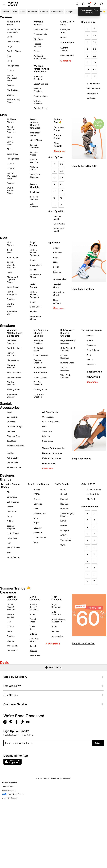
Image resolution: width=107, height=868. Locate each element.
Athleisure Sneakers (38, 78)
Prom (63, 37)
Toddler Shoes (10, 251)
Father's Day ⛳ (58, 121)
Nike (55, 262)
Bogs (63, 489)
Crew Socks (12, 463)
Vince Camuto (13, 557)
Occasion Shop (65, 31)
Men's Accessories (52, 453)
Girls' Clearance (56, 613)
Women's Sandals (38, 23)
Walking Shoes (40, 108)
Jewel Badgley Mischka (67, 515)
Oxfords (10, 168)
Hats (44, 426)
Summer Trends (65, 49)
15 (61, 205)
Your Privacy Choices (13, 794)
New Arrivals (67, 56)
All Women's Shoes (13, 23)
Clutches (11, 422)
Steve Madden (13, 548)
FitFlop (10, 521)
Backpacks (12, 417)
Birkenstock (12, 497)
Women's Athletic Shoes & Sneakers (41, 69)
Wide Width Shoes (12, 312)
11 (88, 76)
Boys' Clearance (56, 606)
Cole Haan (12, 511)
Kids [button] (22, 12)
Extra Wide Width (59, 230)
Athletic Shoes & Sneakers (14, 31)
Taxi (9, 552)
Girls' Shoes (33, 286)
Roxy (9, 543)
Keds (36, 509)
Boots (9, 37)
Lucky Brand (13, 533)
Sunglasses (47, 441)
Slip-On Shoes (13, 90)
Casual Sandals (41, 29)
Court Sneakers (41, 84)
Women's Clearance (12, 598)
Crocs (56, 257)
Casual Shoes (13, 41)
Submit (98, 743)
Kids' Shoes (10, 244)
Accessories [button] (57, 12)
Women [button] (6, 12)
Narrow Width (93, 84)
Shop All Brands (90, 507)
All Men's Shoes (12, 121)
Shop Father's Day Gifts (84, 166)
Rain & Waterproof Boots (12, 78)
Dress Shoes (13, 154)
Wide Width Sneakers (36, 176)
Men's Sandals (35, 186)
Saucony (38, 528)
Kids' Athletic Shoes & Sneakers (67, 333)
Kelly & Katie (93, 494)
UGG (63, 545)
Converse (58, 253)
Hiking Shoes (13, 66)
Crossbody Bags (14, 426)
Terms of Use (7, 786)
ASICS (90, 340)
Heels (9, 61)
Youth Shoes (13, 257)
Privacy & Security (9, 782)
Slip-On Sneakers (38, 102)
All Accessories (50, 412)
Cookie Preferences (10, 798)
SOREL (64, 535)
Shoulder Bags (14, 436)
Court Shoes (36, 140)
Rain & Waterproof (12, 293)
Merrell (64, 526)
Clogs (9, 46)
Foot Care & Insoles (51, 422)
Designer (70, 12)
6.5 (94, 42)
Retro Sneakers (14, 372)
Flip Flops (38, 39)
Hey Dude (65, 504)
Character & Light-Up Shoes (12, 280)
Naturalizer (12, 538)
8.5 (94, 56)
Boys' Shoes (33, 244)
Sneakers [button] (32, 12)
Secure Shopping (9, 790)
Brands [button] (81, 12)
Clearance (66, 61)
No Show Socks (14, 467)
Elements (65, 499)
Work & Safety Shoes (14, 101)
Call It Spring (13, 502)
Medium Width (94, 88)
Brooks (37, 499)
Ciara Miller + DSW (67, 23)
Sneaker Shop (94, 372)
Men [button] (15, 12)
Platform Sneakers (11, 366)
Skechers (58, 272)
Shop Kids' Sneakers (83, 289)
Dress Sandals (40, 34)
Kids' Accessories (52, 458)
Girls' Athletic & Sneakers (68, 349)
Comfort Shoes (14, 51)
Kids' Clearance (57, 598)
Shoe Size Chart (59, 294)
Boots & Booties (11, 616)
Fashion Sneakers (38, 90)
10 (88, 69)
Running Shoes (41, 96)
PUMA (56, 267)
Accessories (60, 279)
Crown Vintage (94, 489)
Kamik (63, 521)
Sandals (44, 12)
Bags (9, 412)
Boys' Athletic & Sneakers (68, 342)
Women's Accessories (54, 448)
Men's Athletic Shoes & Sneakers (35, 124)
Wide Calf (92, 98)
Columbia (65, 494)
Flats (9, 56)
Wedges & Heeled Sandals (41, 57)
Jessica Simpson (11, 527)
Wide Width (92, 93)
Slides (36, 51)
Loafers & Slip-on (34, 640)
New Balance (93, 350)
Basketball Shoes (35, 134)
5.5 (94, 35)
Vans (36, 542)
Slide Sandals (34, 205)
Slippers (11, 95)
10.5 (94, 69)
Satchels (11, 431)
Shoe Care (47, 431)
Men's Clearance (35, 598)
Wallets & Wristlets (16, 446)
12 (94, 76)
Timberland (66, 540)
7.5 (94, 49)
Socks (10, 453)
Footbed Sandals (37, 45)
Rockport (65, 530)
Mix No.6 (91, 499)
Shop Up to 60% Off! (83, 643)
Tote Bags (11, 441)
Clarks (10, 507)
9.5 (94, 63)
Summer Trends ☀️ (97, 12)
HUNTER (64, 509)
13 (61, 198)
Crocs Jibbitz (48, 417)
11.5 (61, 191)
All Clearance (53, 644)
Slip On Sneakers (65, 369)
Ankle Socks (13, 458)
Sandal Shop (67, 43)
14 (54, 205)
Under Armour (40, 537)
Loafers (10, 70)
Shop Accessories (81, 459)
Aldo (9, 492)
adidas (56, 248)
